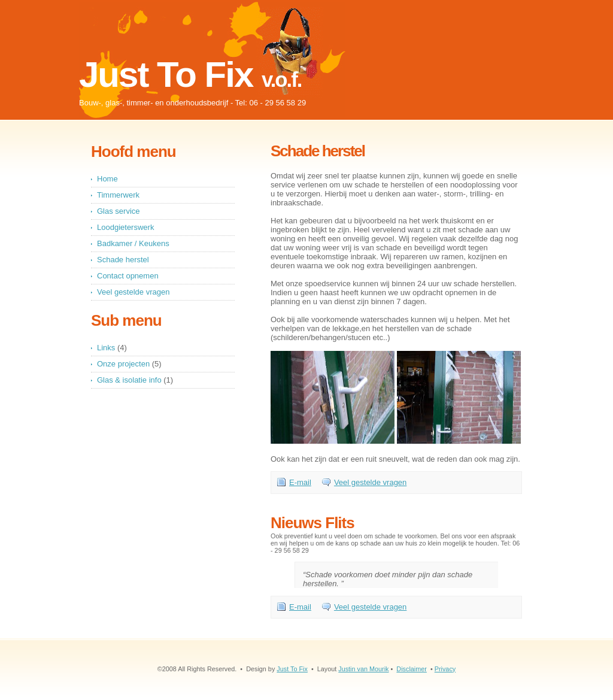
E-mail (300, 482)
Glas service (119, 211)
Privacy (445, 669)
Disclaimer (412, 669)
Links (106, 348)
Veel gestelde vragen (370, 482)
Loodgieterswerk (125, 227)
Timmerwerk (118, 195)
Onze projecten (123, 364)
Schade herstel (123, 260)
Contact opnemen (128, 276)
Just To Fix (292, 669)
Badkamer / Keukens (133, 243)
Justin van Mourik (363, 669)
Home (107, 179)
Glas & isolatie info (129, 380)
